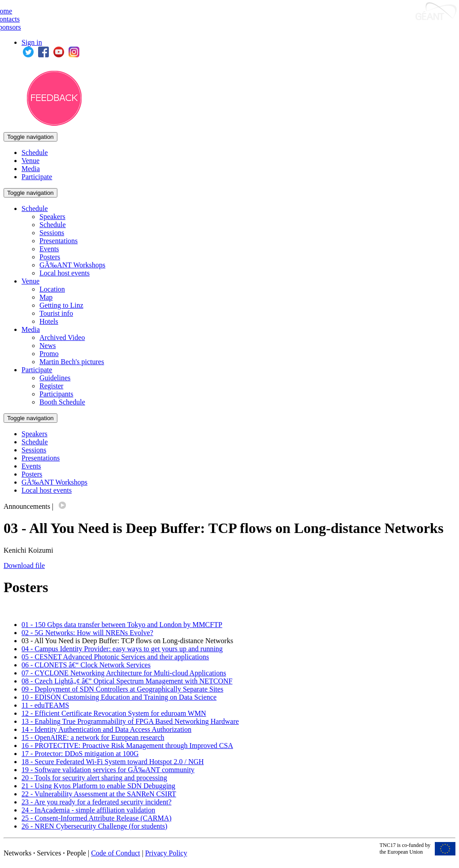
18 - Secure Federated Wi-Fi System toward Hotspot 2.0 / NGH (113, 762)
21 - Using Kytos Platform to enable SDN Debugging (98, 786)
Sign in (32, 42)
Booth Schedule (62, 402)
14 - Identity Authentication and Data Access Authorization (106, 729)
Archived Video (62, 337)
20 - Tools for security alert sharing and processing (94, 778)
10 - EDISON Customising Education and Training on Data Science (119, 697)
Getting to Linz (61, 305)
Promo (49, 354)
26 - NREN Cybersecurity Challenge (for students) (94, 826)
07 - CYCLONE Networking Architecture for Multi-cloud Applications (124, 673)
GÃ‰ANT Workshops (72, 265)
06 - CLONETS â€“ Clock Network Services (86, 665)
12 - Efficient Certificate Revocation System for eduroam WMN (114, 713)
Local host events (65, 273)
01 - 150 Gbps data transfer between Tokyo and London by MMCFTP (122, 625)
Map (46, 297)
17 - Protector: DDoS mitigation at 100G (80, 754)
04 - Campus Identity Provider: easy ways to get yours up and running (122, 649)
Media (31, 169)
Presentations (58, 241)
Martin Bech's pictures (72, 362)
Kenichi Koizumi (28, 550)
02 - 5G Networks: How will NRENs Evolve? (87, 633)
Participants (56, 394)
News (48, 346)
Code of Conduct (115, 853)
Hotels (49, 321)
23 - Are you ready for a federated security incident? (97, 802)
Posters (50, 257)
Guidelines (55, 378)
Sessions (52, 233)
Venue (30, 161)
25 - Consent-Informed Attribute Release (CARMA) (97, 818)
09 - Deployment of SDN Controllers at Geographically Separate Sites (122, 689)
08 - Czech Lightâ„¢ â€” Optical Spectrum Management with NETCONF (127, 681)
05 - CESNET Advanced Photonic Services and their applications (115, 657)
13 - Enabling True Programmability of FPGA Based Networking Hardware (130, 721)
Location (52, 289)
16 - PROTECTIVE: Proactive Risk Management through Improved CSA (127, 746)
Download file (24, 565)
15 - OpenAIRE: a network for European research (93, 737)
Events (49, 249)
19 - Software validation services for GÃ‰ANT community (108, 770)
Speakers (52, 217)
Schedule (35, 153)
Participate (37, 177)
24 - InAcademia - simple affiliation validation (88, 810)
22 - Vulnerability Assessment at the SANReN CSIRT (99, 794)
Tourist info (56, 313)
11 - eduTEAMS (45, 705)
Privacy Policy (166, 853)
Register (51, 386)
